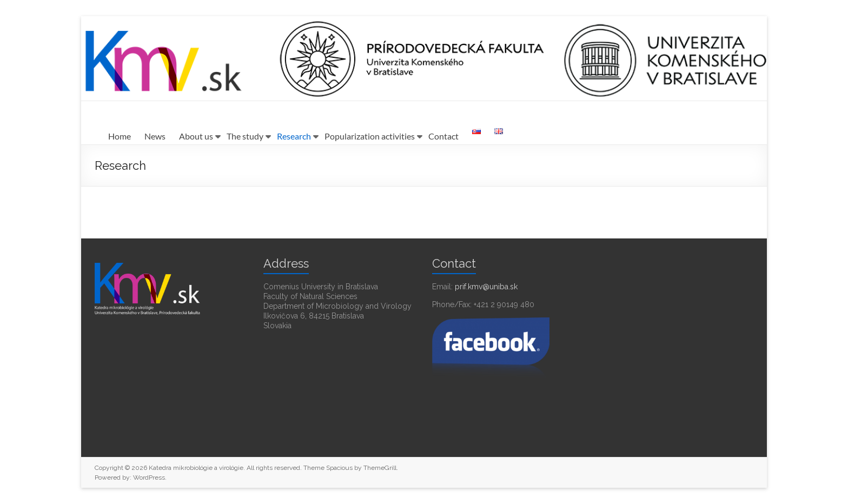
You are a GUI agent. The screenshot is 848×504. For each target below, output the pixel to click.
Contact (443, 136)
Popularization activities (370, 136)
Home (120, 136)
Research (294, 136)
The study (245, 136)
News (155, 136)
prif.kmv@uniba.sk (486, 287)
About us (196, 136)
